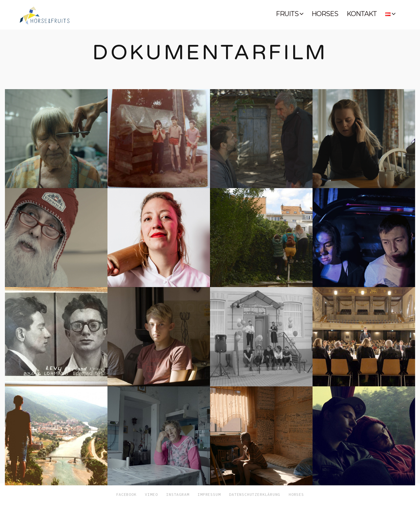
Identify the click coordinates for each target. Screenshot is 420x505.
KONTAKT (362, 14)
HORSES (325, 14)
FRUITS (287, 14)
